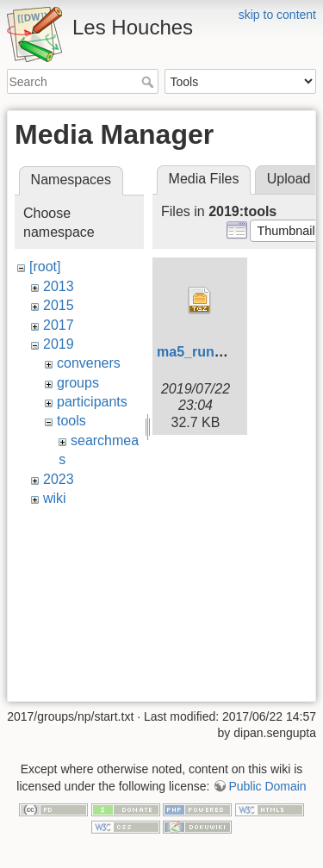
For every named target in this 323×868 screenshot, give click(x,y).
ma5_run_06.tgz (209, 352)
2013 (59, 286)
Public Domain (267, 786)
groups (78, 383)
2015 (59, 305)
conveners (89, 363)
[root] (45, 267)
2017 (59, 325)
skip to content (277, 15)
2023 (59, 479)
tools (71, 421)
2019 (59, 344)
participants (92, 402)
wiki (55, 498)
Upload (289, 179)
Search (149, 82)
